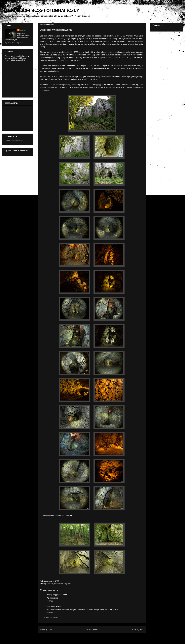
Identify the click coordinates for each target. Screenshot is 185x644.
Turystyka (67, 584)
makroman (51, 606)
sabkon (23, 30)
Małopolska (59, 584)
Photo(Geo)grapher (54, 595)
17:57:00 (50, 601)
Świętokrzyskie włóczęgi (14, 141)
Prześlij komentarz (51, 618)
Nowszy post (46, 630)
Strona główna (92, 630)
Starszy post (138, 630)
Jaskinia (50, 584)
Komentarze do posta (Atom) (96, 637)
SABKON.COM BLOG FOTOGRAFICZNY (40, 10)
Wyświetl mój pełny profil (14, 43)
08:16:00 (50, 613)
